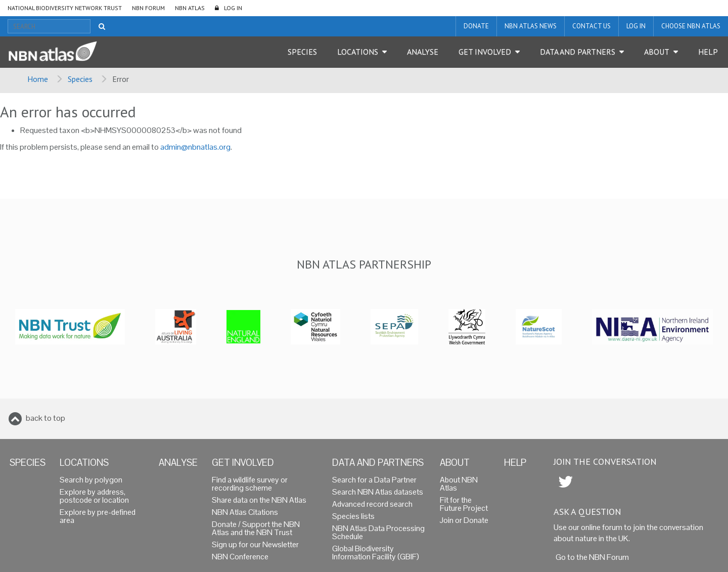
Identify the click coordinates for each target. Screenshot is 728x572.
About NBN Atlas (459, 484)
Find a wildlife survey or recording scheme (250, 484)
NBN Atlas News (531, 26)
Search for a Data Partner (374, 480)
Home (38, 79)
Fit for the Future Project (464, 504)
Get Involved (485, 52)
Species (302, 52)
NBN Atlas (190, 8)
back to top (45, 418)
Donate (476, 26)
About (657, 52)
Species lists (353, 516)
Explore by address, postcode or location (94, 496)
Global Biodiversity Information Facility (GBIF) (376, 553)
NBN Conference (240, 557)
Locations (358, 52)
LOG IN (233, 8)
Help (708, 52)
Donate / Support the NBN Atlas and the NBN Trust (256, 528)
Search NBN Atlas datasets (378, 492)
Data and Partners (578, 52)
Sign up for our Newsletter (255, 544)
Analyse (423, 52)
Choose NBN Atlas (691, 26)
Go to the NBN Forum (592, 557)
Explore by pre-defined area (98, 516)
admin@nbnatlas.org (195, 147)
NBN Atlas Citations (245, 512)
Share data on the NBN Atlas (259, 500)
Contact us (591, 26)
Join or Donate (464, 520)
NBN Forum (148, 8)
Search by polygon (91, 480)
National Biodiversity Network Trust (65, 8)
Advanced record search (372, 504)
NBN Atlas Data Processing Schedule (378, 532)
